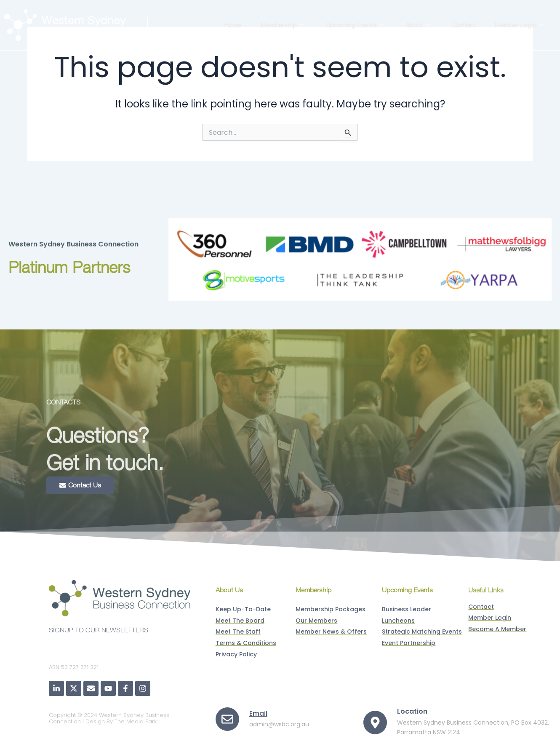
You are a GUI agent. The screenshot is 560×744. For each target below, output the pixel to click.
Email (258, 713)
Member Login (519, 25)
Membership (282, 25)
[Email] (227, 719)
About (418, 25)
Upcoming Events (355, 25)
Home (233, 25)
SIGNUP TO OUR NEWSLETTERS (99, 635)
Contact (464, 25)
